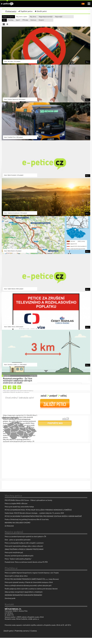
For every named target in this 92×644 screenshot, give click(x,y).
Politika (25, 23)
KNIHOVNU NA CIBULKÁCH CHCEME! (18, 529)
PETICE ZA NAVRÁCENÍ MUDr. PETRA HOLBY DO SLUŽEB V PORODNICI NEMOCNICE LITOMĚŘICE (38, 516)
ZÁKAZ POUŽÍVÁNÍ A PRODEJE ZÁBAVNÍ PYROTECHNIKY (24, 555)
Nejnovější (7, 20)
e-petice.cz (7, 4)
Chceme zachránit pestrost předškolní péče (19, 562)
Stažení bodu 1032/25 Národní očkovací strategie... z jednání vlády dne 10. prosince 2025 (34, 519)
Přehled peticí (11, 11)
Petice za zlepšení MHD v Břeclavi (16, 510)
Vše (4, 23)
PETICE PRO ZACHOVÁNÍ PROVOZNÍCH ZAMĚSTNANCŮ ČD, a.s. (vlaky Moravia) (32, 585)
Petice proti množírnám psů (14, 559)
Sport (42, 23)
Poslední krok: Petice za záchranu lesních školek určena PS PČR (26, 568)
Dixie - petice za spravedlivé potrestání (18, 546)
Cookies (34, 637)
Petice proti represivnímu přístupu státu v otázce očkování (24, 552)
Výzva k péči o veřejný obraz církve (16, 582)
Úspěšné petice (26, 11)
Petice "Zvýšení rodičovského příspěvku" (18, 565)
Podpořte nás (55, 430)
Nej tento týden (28, 16)
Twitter (5, 394)
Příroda (61, 23)
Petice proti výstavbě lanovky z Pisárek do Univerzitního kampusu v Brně (29, 588)
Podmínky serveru (22, 637)
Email (19, 394)
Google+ (14, 394)
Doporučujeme (8, 16)
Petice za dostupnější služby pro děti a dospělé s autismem (24, 549)
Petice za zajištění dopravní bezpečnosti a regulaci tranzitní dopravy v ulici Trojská (32, 579)
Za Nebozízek (9, 532)
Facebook (10, 394)
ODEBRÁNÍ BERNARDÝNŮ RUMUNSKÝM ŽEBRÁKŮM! (23, 601)
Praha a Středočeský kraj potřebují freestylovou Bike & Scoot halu (27, 526)
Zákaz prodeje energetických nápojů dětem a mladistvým (24, 598)
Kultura (6, 26)
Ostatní (23, 26)
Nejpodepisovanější (74, 16)
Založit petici (42, 11)
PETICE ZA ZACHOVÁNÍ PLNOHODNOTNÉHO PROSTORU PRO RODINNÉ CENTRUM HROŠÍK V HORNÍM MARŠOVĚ (43, 522)
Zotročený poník (10, 604)
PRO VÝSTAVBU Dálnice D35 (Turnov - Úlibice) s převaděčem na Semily (28, 506)
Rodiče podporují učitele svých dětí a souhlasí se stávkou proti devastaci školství (31, 595)
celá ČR (66, 424)
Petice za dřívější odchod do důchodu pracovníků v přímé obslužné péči (28, 592)
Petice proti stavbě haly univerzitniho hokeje (19, 513)
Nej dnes (48, 16)
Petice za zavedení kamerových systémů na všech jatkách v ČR (25, 543)
